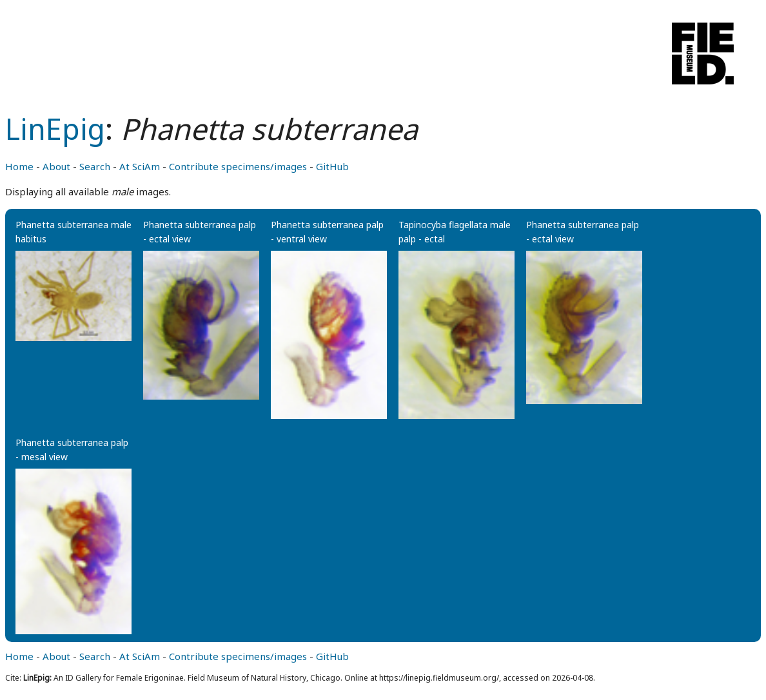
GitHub (332, 166)
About (56, 166)
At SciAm (140, 166)
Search (95, 166)
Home (19, 166)
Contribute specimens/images (238, 166)
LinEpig (55, 129)
